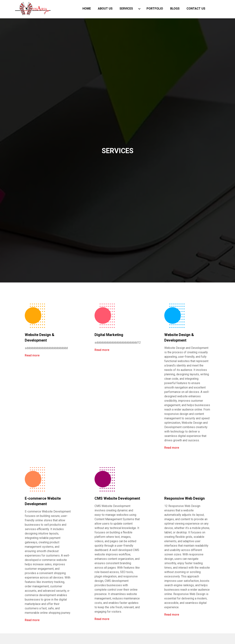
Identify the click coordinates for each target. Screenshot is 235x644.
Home (87, 9)
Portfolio (155, 9)
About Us (105, 9)
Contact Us (196, 9)
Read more (31, 355)
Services (126, 9)
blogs (175, 9)
